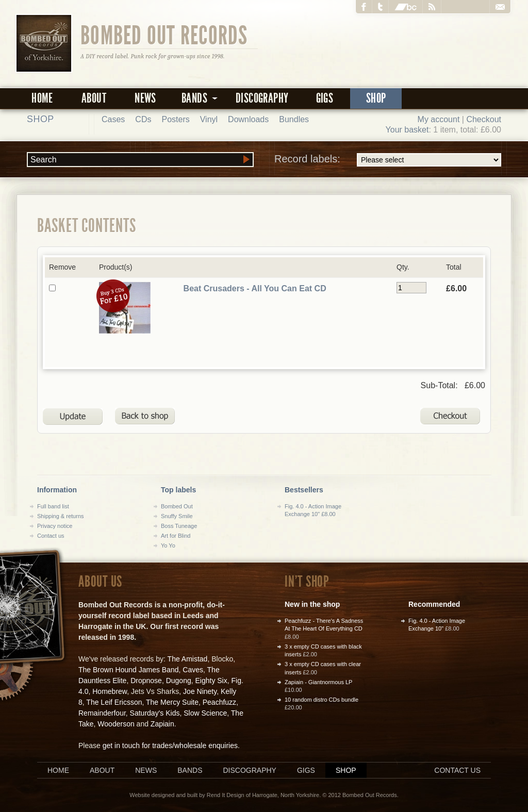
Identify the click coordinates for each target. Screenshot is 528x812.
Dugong (179, 681)
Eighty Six (211, 681)
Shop (376, 98)
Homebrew (110, 691)
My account (439, 119)
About (94, 98)
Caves (193, 670)
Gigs (325, 98)
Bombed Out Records (164, 35)
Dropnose (146, 681)
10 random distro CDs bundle (321, 700)
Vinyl (209, 119)
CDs (143, 119)
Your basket (407, 130)
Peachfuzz (219, 702)
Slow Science (205, 713)
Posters (175, 119)
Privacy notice (55, 526)
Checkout (484, 119)
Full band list (53, 506)
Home (42, 98)
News (145, 98)
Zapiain (162, 724)
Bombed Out (177, 506)
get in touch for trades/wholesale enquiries (170, 745)
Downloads (248, 119)
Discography (262, 98)
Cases (113, 119)
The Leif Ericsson (114, 702)
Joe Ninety (200, 691)
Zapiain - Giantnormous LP (318, 682)
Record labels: (388, 160)
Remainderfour (102, 713)
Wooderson (116, 724)
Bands (190, 770)
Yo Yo (168, 545)
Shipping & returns (61, 516)
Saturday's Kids (155, 713)
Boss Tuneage (179, 526)
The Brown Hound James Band (129, 670)
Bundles (294, 119)
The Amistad (188, 659)
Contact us (51, 536)
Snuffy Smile (177, 516)
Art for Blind (176, 536)
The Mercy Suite (172, 702)
